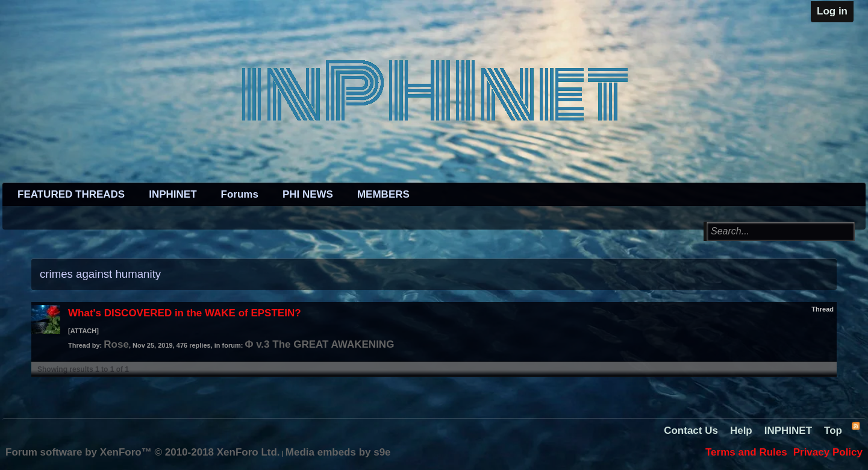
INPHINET (173, 194)
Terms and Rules (746, 452)
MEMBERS (383, 194)
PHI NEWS (308, 194)
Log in (832, 11)
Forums (240, 194)
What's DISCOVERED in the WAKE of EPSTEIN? (185, 313)
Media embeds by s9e (338, 452)
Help (741, 431)
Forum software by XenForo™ (143, 452)
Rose (116, 344)
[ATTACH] (83, 331)
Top (833, 431)
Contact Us (691, 431)
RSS (855, 425)
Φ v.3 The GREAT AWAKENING (319, 344)
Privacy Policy (828, 452)
